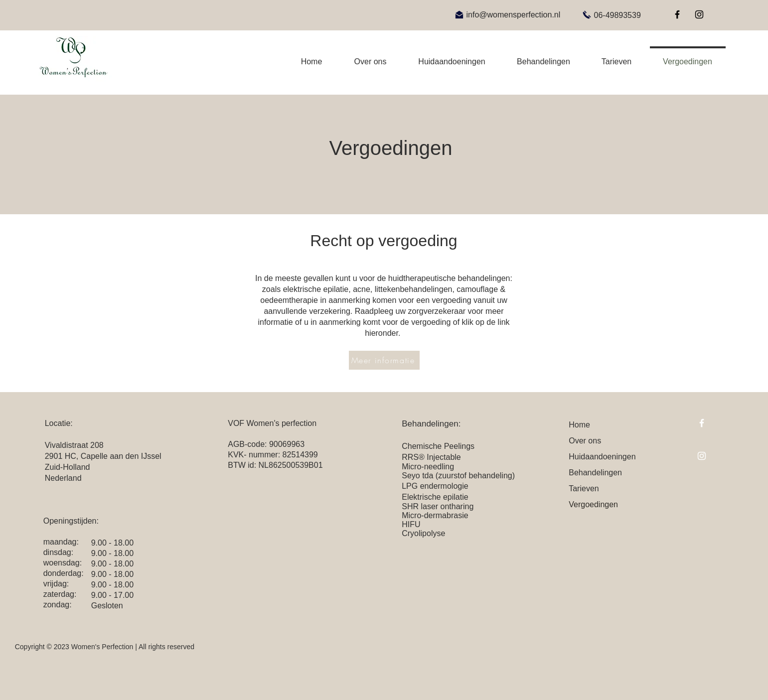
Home (579, 425)
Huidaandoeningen (602, 457)
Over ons (585, 441)
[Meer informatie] (384, 360)
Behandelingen (595, 473)
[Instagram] (699, 14)
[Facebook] (677, 14)
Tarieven (584, 489)
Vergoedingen (593, 504)
